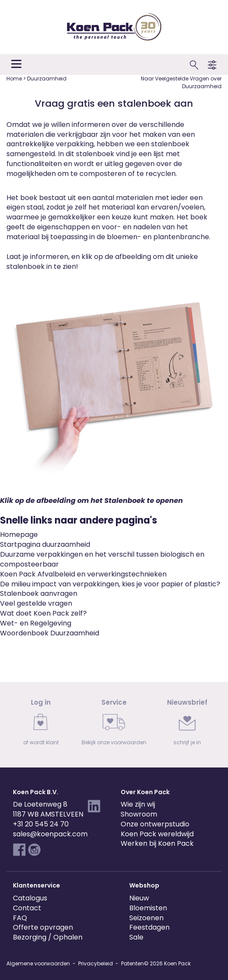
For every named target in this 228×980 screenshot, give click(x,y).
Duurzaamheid (47, 79)
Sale (136, 937)
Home (15, 79)
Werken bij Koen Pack (157, 843)
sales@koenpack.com (50, 834)
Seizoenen (146, 918)
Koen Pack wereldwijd (157, 834)
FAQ (20, 918)
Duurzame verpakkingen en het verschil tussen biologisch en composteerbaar (102, 559)
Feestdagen (149, 927)
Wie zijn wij (138, 804)
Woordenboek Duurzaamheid (50, 633)
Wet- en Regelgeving (36, 623)
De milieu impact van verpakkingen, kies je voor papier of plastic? (110, 584)
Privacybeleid (96, 963)
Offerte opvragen (43, 927)
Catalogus (30, 898)
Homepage (19, 535)
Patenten (132, 963)
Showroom (139, 814)
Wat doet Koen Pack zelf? (43, 613)
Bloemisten (148, 908)
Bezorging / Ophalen (48, 937)
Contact (27, 908)
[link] (41, 725)
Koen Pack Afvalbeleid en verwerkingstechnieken (83, 574)
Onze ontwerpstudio (155, 824)
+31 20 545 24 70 (41, 824)
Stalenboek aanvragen (39, 593)
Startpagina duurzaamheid (45, 544)
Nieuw (139, 898)
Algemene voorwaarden (38, 963)
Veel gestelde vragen (36, 603)
